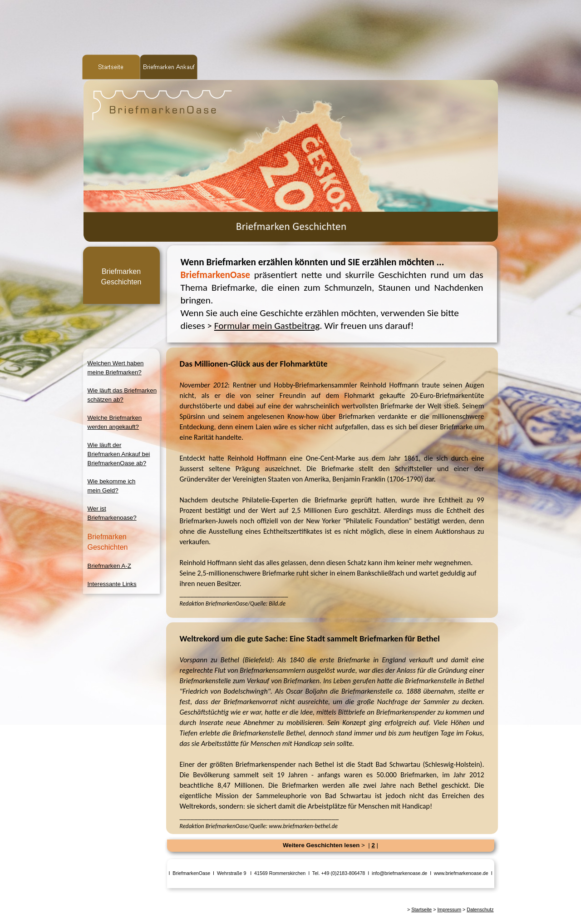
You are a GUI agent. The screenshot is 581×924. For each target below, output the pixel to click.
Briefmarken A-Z (109, 566)
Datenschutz (480, 909)
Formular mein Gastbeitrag (267, 326)
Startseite (421, 909)
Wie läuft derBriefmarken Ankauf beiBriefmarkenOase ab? (119, 454)
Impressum (449, 909)
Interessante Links (112, 584)
